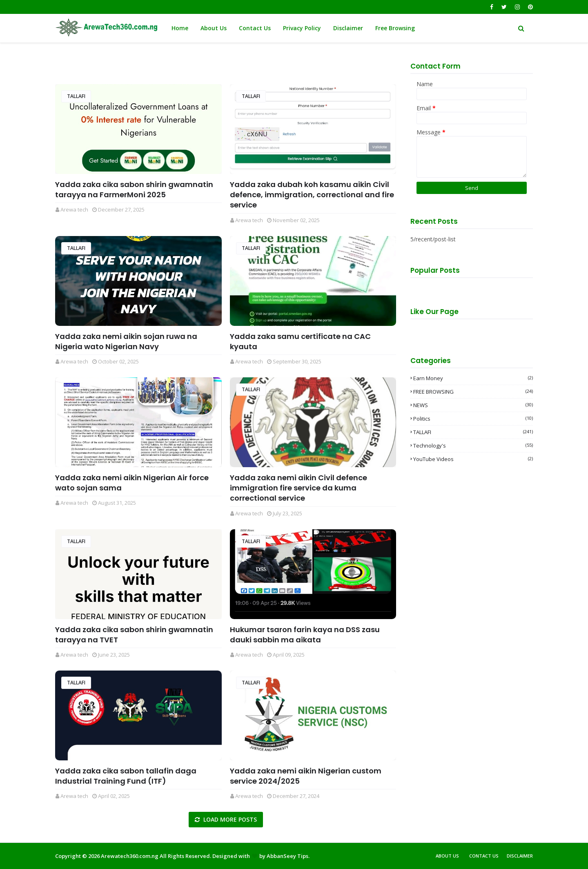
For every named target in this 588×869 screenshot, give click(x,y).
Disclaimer (520, 856)
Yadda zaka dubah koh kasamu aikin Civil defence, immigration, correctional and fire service (312, 195)
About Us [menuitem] (214, 28)
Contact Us (484, 856)
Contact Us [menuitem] (255, 28)
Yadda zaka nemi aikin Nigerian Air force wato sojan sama (132, 483)
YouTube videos (473, 459)
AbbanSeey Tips (287, 856)
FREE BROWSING (473, 392)
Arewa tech (74, 209)
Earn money (473, 378)
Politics (473, 419)
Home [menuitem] (180, 28)
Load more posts (229, 819)
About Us (447, 856)
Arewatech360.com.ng (130, 856)
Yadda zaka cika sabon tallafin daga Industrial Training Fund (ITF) (126, 776)
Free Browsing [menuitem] (395, 28)
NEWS (473, 405)
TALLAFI (76, 96)
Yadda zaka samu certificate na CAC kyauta (300, 341)
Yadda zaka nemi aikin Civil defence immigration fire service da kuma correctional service (298, 488)
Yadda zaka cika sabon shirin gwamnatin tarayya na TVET (134, 635)
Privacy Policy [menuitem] (302, 28)
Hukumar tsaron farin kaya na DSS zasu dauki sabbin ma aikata (305, 635)
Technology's (473, 446)
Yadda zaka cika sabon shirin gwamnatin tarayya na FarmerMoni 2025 (134, 189)
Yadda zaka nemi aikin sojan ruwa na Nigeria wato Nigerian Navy (126, 341)
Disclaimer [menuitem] (348, 28)
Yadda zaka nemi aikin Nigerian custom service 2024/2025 (306, 776)
